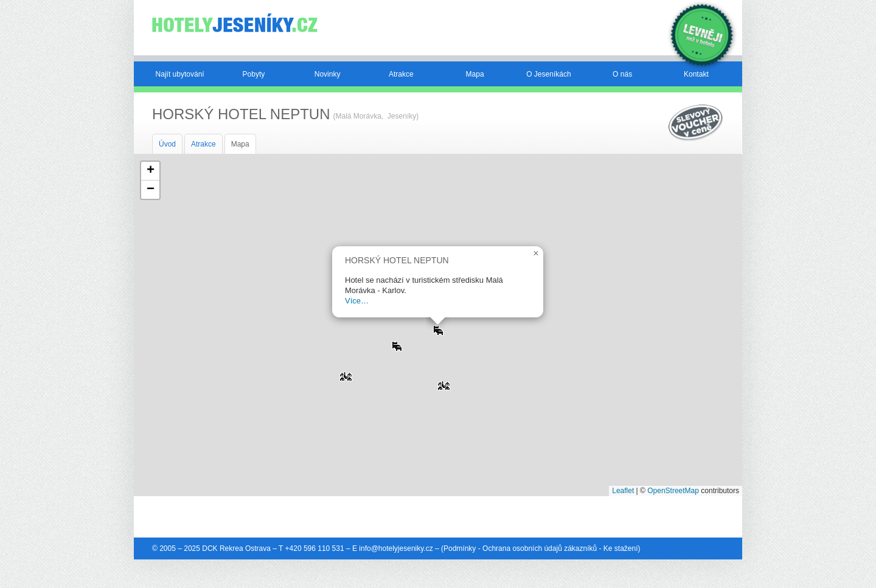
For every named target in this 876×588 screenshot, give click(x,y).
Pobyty (254, 74)
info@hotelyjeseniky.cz (396, 548)
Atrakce (401, 74)
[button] (346, 372)
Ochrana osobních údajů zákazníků (540, 548)
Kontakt (696, 74)
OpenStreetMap (673, 491)
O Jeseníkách (548, 74)
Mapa (475, 74)
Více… (357, 301)
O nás (622, 74)
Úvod (167, 144)
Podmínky (460, 548)
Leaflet (623, 491)
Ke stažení (621, 548)
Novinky (328, 74)
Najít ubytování (180, 74)
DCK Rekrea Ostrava (236, 548)
